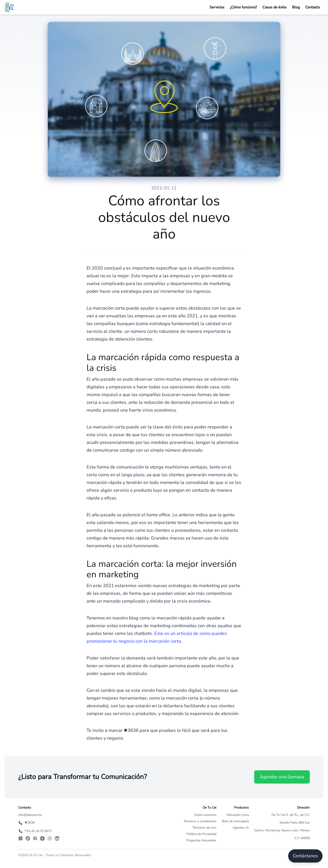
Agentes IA (241, 828)
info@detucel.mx (30, 815)
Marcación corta (238, 815)
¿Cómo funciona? (243, 7)
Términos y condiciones (200, 821)
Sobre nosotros (205, 815)
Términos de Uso (204, 828)
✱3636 (26, 823)
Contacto (313, 7)
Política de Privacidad (201, 834)
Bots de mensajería (235, 821)
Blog (296, 7)
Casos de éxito (274, 7)
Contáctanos (305, 856)
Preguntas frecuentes (201, 840)
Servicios (217, 7)
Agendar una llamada (282, 777)
